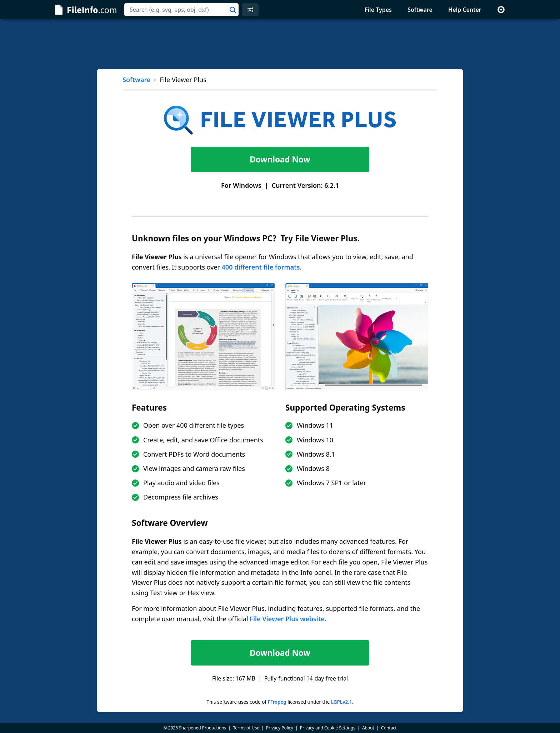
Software (420, 10)
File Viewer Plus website (287, 619)
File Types (378, 10)
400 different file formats (261, 267)
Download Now (280, 159)
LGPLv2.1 (342, 702)
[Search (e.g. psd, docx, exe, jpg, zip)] (181, 10)
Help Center (465, 10)
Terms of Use (246, 728)
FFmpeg (277, 702)
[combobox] (181, 10)
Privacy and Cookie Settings (328, 728)
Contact (389, 728)
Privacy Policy (280, 728)
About (368, 728)
